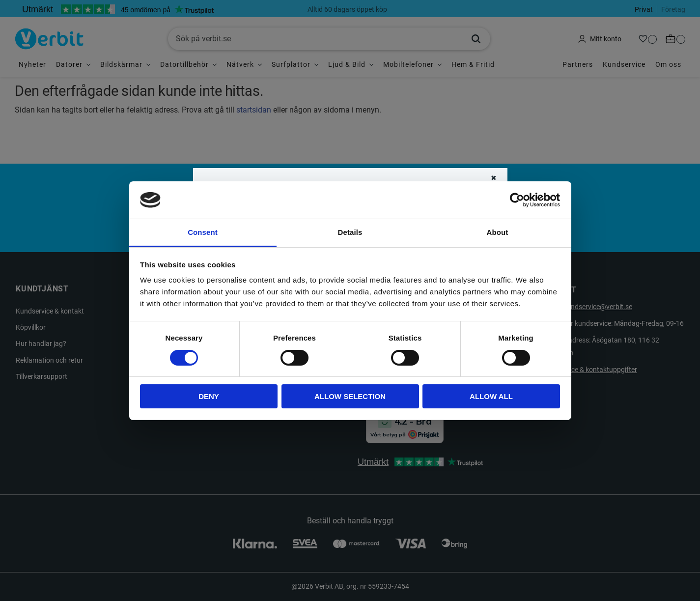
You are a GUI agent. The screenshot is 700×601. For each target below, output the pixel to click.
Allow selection (350, 396)
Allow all (491, 396)
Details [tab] (350, 232)
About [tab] (498, 232)
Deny (209, 396)
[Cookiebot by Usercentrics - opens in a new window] (517, 200)
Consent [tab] (203, 232)
